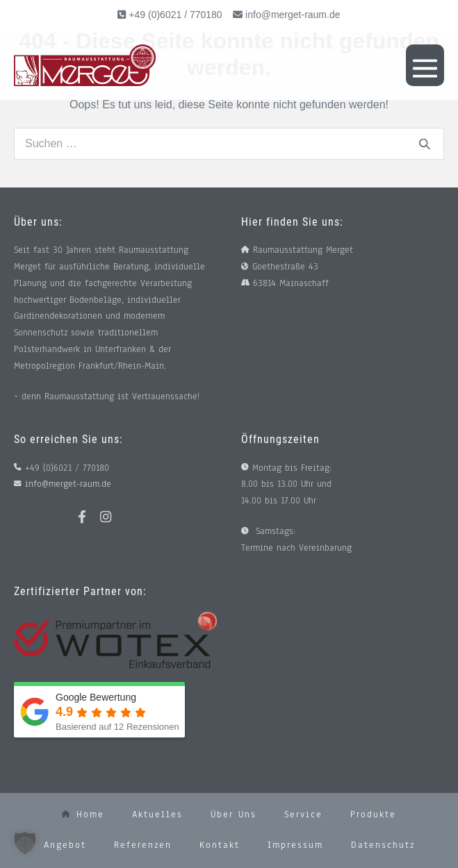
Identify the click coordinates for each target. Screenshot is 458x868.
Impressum (295, 845)
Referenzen (143, 845)
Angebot (65, 845)
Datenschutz (383, 845)
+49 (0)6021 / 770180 (174, 15)
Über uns (234, 815)
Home (83, 815)
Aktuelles (157, 815)
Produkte (373, 815)
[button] (25, 843)
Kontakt (220, 845)
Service (303, 815)
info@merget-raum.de (293, 15)
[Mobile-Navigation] (425, 65)
